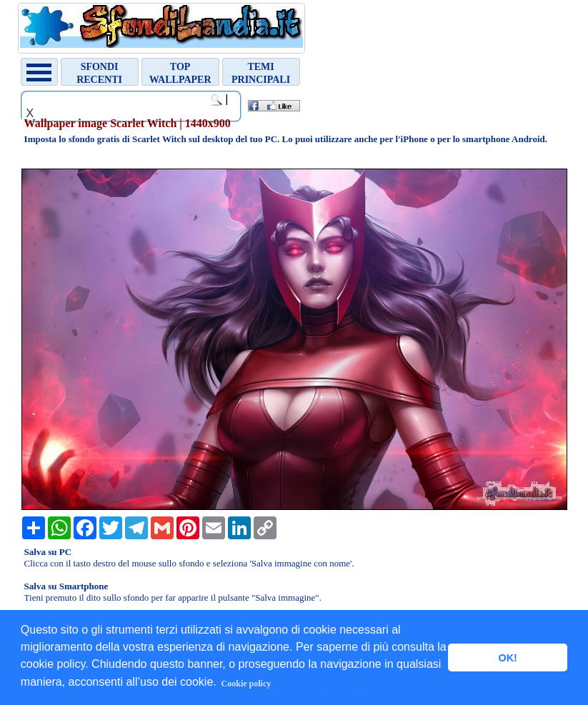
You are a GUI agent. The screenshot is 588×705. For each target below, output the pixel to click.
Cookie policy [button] (246, 684)
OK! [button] (507, 658)
